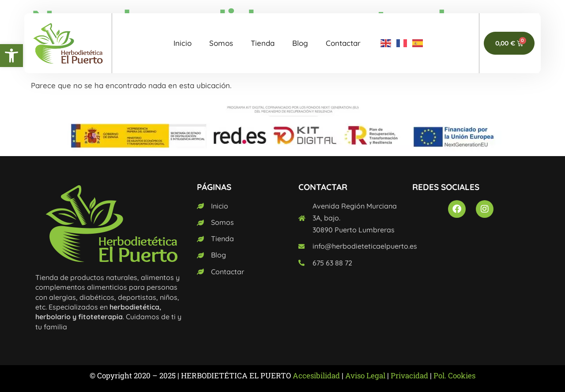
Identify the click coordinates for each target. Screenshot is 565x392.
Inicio (183, 43)
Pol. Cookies (454, 375)
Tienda (263, 43)
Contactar (343, 43)
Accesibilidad (316, 375)
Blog (300, 43)
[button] (11, 56)
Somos (221, 43)
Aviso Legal (365, 375)
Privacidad (409, 375)
